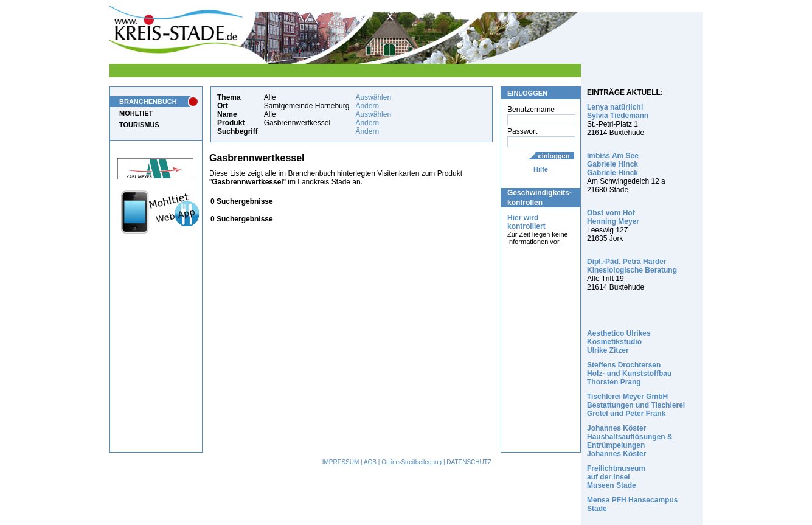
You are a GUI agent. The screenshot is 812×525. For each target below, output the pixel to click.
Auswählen (373, 97)
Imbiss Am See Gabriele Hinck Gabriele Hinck (613, 164)
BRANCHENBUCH (148, 102)
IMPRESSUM (341, 462)
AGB (370, 462)
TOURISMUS (139, 125)
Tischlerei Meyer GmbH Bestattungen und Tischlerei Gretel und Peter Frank (636, 405)
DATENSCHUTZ (469, 462)
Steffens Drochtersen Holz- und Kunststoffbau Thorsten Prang (629, 374)
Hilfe (541, 169)
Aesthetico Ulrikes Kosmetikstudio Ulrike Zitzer (619, 342)
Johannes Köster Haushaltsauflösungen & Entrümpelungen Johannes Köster (630, 441)
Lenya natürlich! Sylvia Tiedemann (618, 111)
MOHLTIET (136, 113)
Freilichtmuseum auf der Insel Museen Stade (616, 477)
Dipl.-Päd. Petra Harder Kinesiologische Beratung (632, 266)
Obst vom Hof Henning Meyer (613, 217)
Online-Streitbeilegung (411, 462)
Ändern (367, 106)
